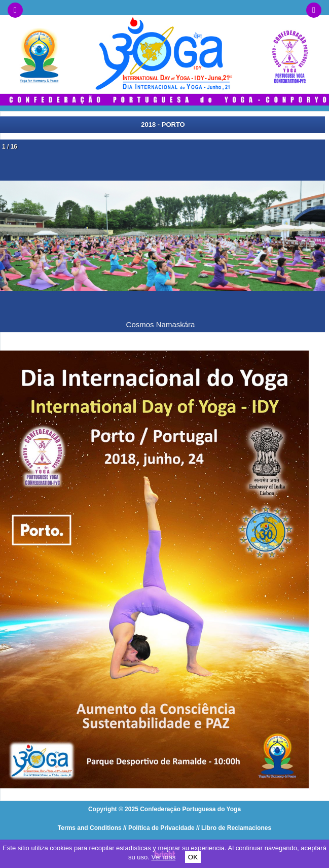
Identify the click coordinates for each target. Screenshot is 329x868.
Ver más (163, 857)
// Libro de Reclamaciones (234, 828)
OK (193, 857)
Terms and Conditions (90, 828)
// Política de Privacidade (159, 828)
